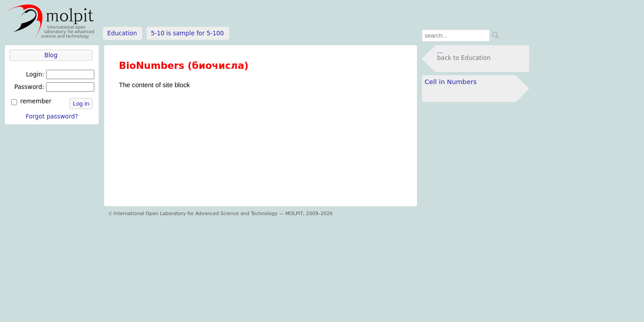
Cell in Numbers (451, 82)
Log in (81, 104)
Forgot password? (52, 117)
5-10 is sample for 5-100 (187, 33)
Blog (51, 55)
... (440, 51)
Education (122, 33)
